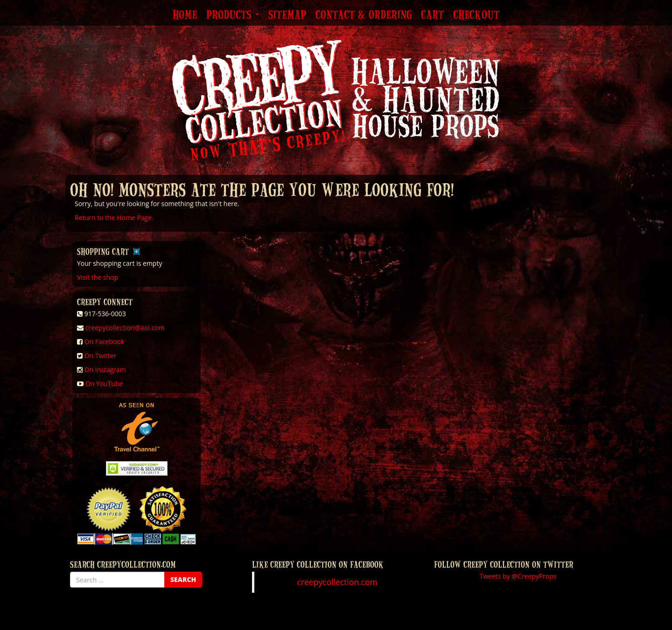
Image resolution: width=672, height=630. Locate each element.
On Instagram (105, 370)
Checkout (476, 15)
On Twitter (101, 356)
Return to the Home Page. (114, 218)
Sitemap (287, 15)
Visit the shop (98, 277)
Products (233, 15)
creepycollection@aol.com (125, 328)
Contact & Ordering (364, 15)
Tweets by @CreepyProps (518, 576)
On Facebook (104, 342)
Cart (432, 15)
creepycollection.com (337, 582)
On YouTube (104, 384)
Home (185, 15)
